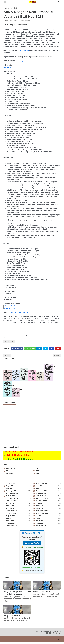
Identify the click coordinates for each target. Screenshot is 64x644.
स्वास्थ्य (38, 475)
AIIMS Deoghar (24, 51)
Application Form (10, 308)
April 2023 (10, 510)
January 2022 (41, 525)
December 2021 (12, 528)
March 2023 (40, 510)
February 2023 (12, 513)
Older (57, 356)
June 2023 (10, 508)
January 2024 (41, 498)
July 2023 (40, 505)
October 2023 (11, 503)
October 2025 (11, 485)
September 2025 (42, 485)
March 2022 (40, 523)
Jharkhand (7, 67)
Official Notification (11, 306)
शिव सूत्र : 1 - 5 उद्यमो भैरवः (12, 618)
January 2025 (11, 493)
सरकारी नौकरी (11, 342)
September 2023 (42, 503)
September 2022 (42, 515)
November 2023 (42, 500)
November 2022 (42, 513)
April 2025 (40, 490)
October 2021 (41, 528)
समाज (37, 473)
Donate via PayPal (32, 545)
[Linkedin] (52, 349)
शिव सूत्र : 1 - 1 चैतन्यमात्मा (42, 594)
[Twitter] (30, 349)
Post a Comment (26, 21)
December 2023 (12, 500)
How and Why (11, 470)
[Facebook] (17, 349)
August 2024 (11, 498)
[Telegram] (40, 349)
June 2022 (10, 520)
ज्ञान (37, 470)
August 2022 (11, 518)
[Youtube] (60, 635)
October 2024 (41, 495)
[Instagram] (56, 635)
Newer (8, 356)
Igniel (59, 641)
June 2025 (40, 488)
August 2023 (11, 505)
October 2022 (11, 515)
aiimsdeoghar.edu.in (23, 61)
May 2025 (10, 490)
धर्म (7, 473)
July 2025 (10, 488)
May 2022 (40, 520)
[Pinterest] (58, 349)
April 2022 (10, 523)
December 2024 (42, 493)
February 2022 (12, 525)
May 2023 (40, 508)
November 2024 (12, 495)
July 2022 (40, 518)
